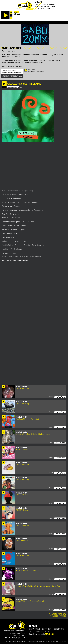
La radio (39, 2)
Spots (47, 631)
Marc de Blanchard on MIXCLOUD (15, 260)
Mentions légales (61, 641)
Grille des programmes (45, 4)
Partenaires (35, 631)
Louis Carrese (51, 641)
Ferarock (50, 634)
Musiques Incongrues (36, 71)
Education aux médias (45, 9)
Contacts (59, 629)
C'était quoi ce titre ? (40, 629)
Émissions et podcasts (45, 7)
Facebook (32, 70)
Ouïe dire (50, 60)
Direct (16, 12)
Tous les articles (58, 616)
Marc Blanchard (29, 641)
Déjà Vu (17, 14)
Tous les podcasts (58, 614)
